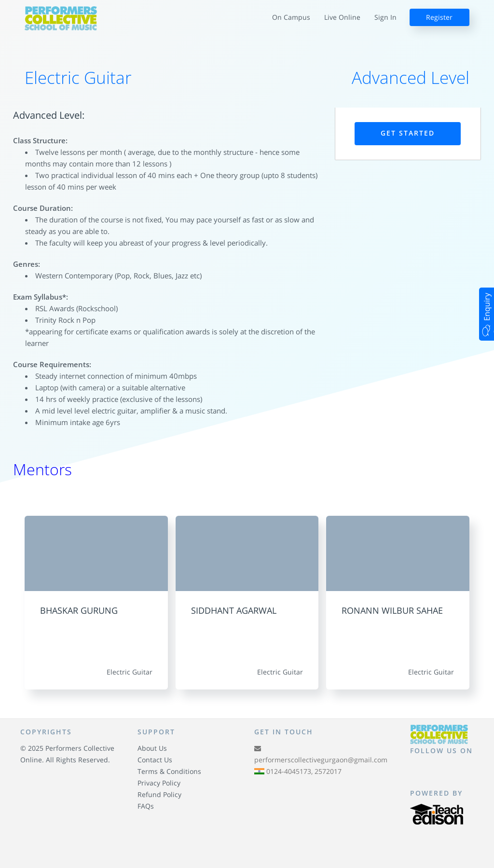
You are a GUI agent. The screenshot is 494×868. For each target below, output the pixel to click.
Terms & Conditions (169, 771)
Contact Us (155, 760)
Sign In (385, 17)
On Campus (291, 17)
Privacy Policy (159, 783)
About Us (152, 748)
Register (439, 17)
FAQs (146, 806)
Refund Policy (159, 794)
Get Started (408, 133)
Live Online (342, 17)
